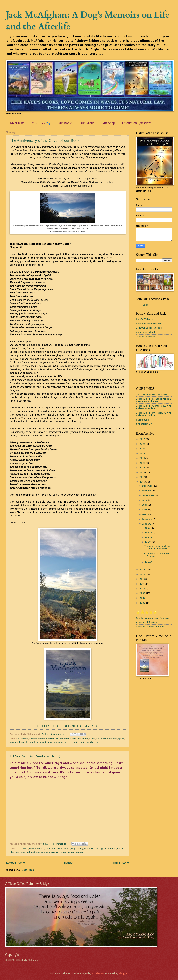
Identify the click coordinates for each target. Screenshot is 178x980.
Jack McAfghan (44, 742)
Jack (145, 305)
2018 (142, 472)
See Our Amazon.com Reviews (153, 618)
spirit (77, 742)
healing (14, 742)
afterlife (23, 739)
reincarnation (67, 852)
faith (99, 739)
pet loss (68, 742)
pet (28, 852)
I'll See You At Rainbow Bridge (36, 756)
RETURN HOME (144, 424)
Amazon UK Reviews (147, 622)
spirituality (87, 742)
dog (73, 848)
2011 (142, 584)
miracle (58, 742)
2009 (143, 593)
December (148, 486)
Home (68, 863)
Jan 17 (148, 542)
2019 (142, 468)
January (147, 524)
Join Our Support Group (149, 328)
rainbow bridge (50, 852)
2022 (143, 453)
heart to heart (27, 742)
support (80, 852)
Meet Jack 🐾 (41, 123)
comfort (76, 739)
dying (80, 848)
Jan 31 (148, 528)
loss (17, 852)
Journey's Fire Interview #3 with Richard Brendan (154, 414)
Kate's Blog (142, 420)
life (12, 852)
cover (85, 739)
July (145, 500)
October (147, 491)
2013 (142, 579)
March (146, 514)
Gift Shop (108, 123)
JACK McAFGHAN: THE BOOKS (152, 394)
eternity (89, 848)
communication (54, 848)
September (148, 495)
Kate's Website (144, 319)
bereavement (63, 739)
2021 (142, 458)
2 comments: (58, 734)
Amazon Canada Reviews (150, 627)
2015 (142, 569)
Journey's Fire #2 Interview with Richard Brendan (154, 407)
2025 (143, 439)
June (145, 505)
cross (92, 739)
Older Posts (120, 863)
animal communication (42, 739)
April (145, 510)
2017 (142, 477)
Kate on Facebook (146, 332)
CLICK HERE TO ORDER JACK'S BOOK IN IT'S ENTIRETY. (68, 726)
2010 (142, 589)
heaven (112, 848)
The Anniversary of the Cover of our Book (45, 140)
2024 (143, 444)
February (147, 519)
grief (121, 739)
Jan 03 (149, 562)
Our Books (65, 123)
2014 (142, 574)
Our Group (87, 123)
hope (120, 848)
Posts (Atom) (28, 870)
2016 (142, 482)
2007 (143, 598)
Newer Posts (16, 863)
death (67, 848)
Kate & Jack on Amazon (149, 324)
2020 (143, 463)
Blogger (123, 973)
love (23, 852)
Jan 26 (149, 533)
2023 (143, 449)
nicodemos (98, 973)
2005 (143, 603)
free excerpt (110, 739)
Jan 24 (149, 537)
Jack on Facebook (146, 337)
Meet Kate (17, 123)
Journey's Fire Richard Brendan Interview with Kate (153, 400)
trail (97, 742)
